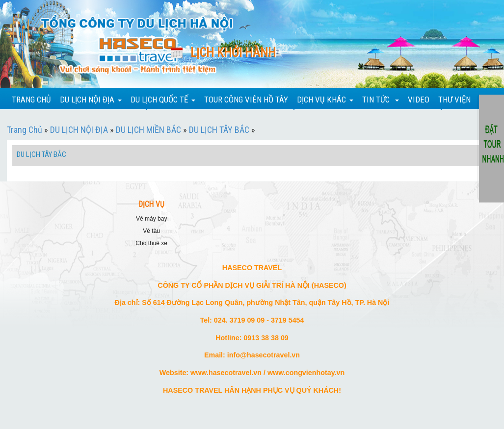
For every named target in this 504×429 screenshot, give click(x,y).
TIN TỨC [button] (381, 100)
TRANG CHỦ (31, 100)
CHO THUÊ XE (151, 243)
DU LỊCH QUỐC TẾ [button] (163, 100)
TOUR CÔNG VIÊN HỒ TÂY (246, 100)
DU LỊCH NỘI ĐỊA (79, 130)
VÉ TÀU (151, 231)
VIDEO (419, 100)
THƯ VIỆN (454, 100)
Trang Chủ (25, 130)
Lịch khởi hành (233, 53)
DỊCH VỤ (152, 204)
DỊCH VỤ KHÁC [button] (325, 100)
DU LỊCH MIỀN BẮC (148, 130)
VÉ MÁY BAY (151, 219)
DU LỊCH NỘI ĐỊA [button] (91, 100)
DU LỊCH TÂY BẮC (219, 130)
